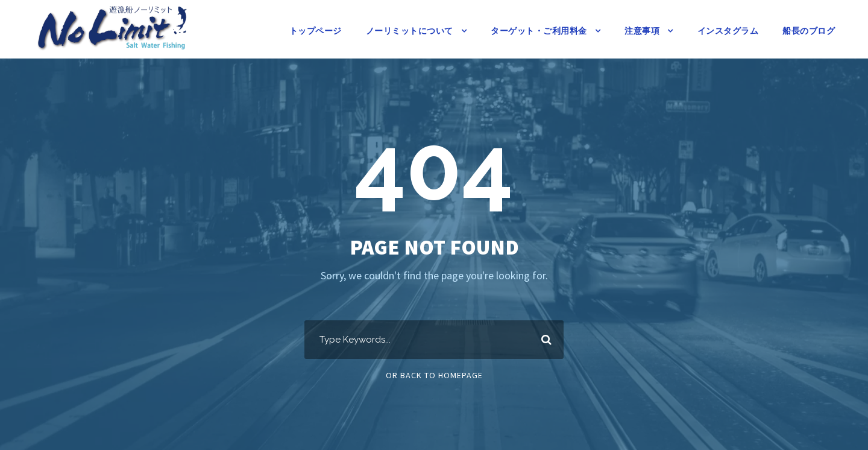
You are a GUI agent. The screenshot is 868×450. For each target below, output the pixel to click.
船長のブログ (809, 31)
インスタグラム (728, 31)
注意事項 (642, 31)
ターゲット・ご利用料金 (539, 31)
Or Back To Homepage (434, 375)
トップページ (316, 31)
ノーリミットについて (410, 31)
